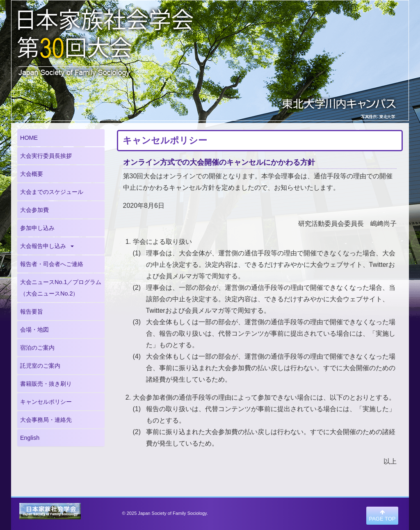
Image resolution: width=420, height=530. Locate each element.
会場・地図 (34, 330)
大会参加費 (34, 210)
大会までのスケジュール (52, 192)
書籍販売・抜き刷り (46, 384)
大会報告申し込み (47, 246)
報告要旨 (32, 312)
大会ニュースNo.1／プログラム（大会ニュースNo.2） (61, 288)
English (30, 438)
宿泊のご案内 (37, 348)
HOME (29, 138)
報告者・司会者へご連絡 (52, 264)
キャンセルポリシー (46, 402)
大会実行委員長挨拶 (46, 156)
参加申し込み (37, 228)
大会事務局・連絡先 (46, 420)
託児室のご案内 (40, 366)
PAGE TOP (382, 516)
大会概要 (32, 174)
